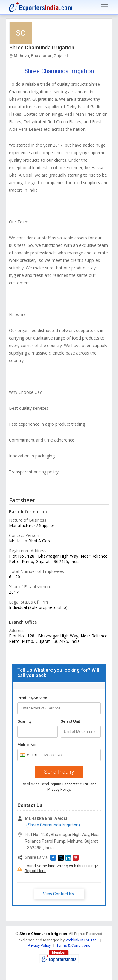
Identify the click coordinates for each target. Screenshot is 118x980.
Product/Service (32, 698)
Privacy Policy (59, 790)
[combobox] (28, 755)
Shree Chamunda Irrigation (42, 48)
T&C (86, 784)
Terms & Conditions (73, 945)
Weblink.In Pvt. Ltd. (82, 940)
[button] (53, 858)
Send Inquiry (59, 772)
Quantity (24, 721)
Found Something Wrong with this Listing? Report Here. (61, 868)
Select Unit (70, 721)
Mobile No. (27, 745)
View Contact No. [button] (59, 894)
